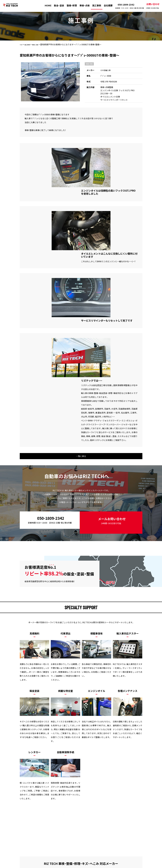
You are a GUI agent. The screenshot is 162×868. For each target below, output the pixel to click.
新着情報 (109, 816)
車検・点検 (82, 5)
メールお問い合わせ (111, 435)
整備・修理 (70, 5)
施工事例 (94, 5)
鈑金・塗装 (57, 5)
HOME (46, 5)
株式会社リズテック (76, 866)
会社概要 (106, 5)
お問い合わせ (150, 6)
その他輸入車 (106, 70)
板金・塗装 (39, 816)
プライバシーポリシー (128, 816)
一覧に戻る (81, 373)
